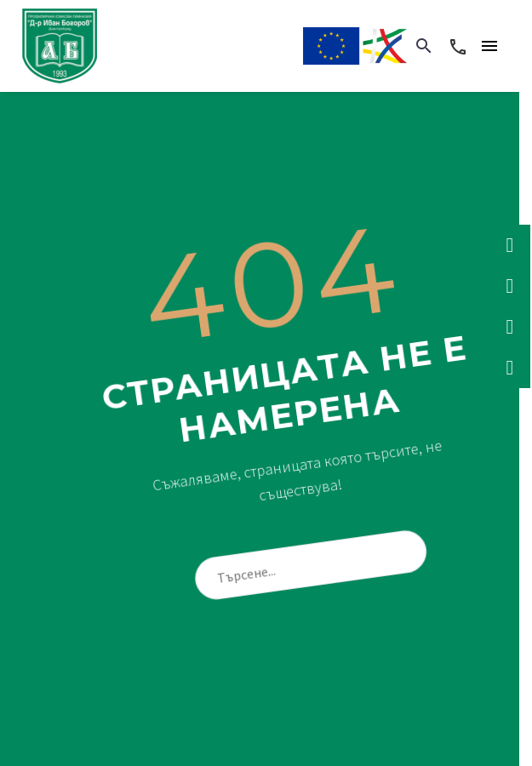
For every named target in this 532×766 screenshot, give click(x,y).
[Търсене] (317, 563)
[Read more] (458, 46)
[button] (424, 46)
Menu (489, 46)
